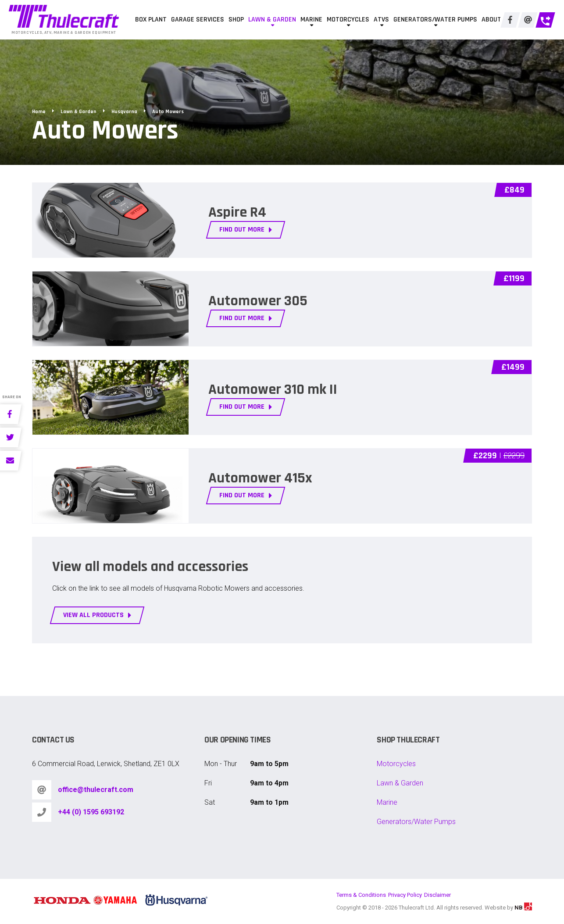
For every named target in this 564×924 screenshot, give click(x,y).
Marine (311, 20)
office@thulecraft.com (96, 790)
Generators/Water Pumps (435, 20)
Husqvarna (124, 112)
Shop (236, 20)
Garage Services (198, 20)
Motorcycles (348, 20)
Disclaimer (437, 895)
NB (523, 908)
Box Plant (151, 20)
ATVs (381, 20)
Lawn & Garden (272, 20)
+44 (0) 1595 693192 (91, 812)
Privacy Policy (405, 895)
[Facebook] (510, 20)
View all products (97, 615)
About (491, 20)
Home (39, 112)
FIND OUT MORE (246, 230)
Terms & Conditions (361, 895)
